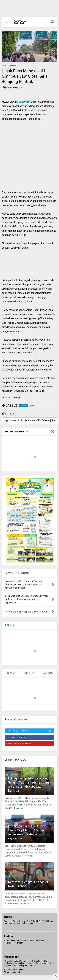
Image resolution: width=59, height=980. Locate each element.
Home (4, 66)
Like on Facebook (30, 738)
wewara (13, 66)
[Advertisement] (28, 159)
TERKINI (10, 625)
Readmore (19, 808)
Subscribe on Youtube (19, 744)
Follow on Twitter (30, 731)
